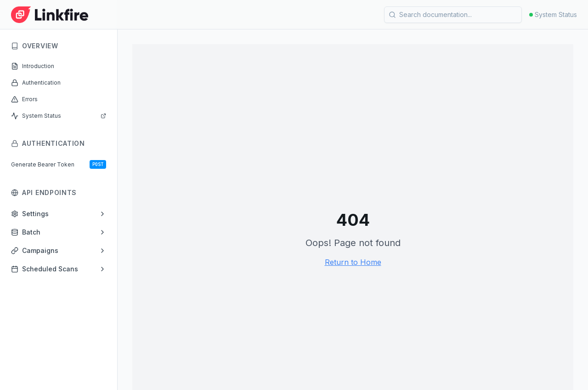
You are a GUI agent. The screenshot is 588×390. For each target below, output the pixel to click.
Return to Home (353, 262)
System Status (553, 14)
